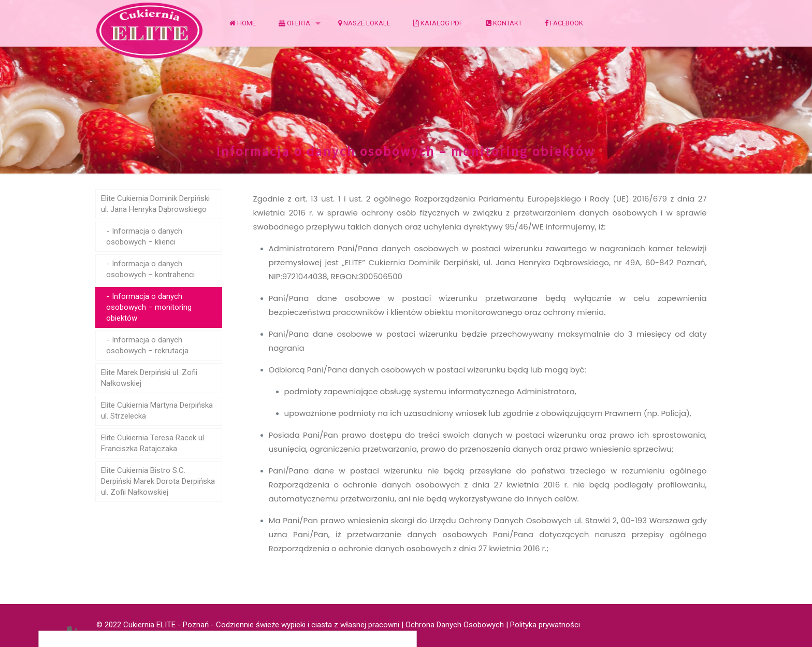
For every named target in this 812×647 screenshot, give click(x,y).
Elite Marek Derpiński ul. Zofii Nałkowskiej (149, 378)
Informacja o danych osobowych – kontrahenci (150, 269)
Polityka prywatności (545, 625)
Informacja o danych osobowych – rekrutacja (147, 345)
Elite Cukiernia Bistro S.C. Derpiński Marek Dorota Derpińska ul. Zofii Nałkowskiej (158, 481)
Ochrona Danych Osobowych (455, 625)
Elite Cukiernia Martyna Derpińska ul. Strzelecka (157, 411)
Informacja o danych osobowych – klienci (144, 236)
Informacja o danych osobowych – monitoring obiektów (149, 307)
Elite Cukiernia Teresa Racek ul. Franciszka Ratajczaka (153, 443)
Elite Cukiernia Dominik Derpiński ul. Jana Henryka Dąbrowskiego (155, 204)
